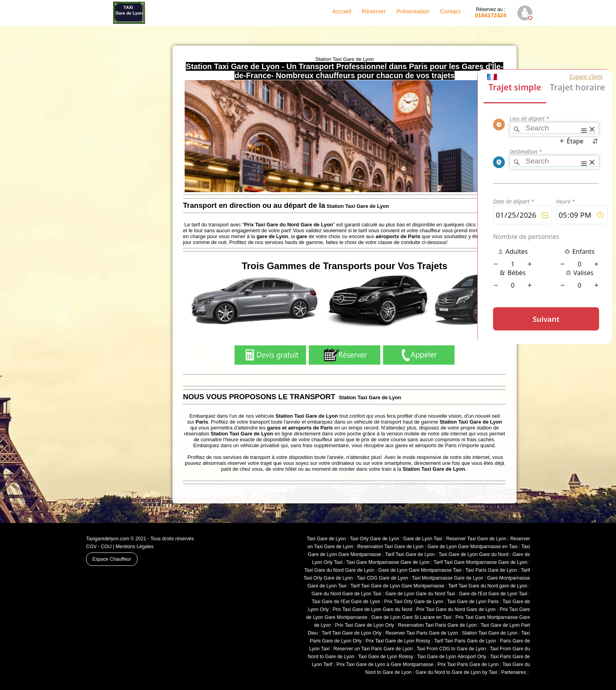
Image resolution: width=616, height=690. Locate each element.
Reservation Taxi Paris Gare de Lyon (437, 625)
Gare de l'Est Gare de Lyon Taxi (493, 594)
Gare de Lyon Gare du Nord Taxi (420, 594)
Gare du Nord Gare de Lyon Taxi (346, 594)
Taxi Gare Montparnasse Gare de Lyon (388, 562)
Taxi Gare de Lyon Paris (473, 602)
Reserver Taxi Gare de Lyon (476, 539)
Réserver (374, 11)
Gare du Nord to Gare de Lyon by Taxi (456, 672)
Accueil (342, 11)
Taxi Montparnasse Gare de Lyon (447, 578)
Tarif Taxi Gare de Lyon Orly (352, 633)
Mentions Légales (135, 547)
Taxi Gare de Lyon (326, 539)
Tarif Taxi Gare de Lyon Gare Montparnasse (397, 586)
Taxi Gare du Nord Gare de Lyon (339, 570)
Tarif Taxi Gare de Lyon (410, 554)
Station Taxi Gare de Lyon (490, 633)
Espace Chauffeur (112, 559)
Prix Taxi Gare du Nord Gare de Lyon (456, 609)
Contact (450, 11)
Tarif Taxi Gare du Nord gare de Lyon (488, 586)
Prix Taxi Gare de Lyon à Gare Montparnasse (385, 664)
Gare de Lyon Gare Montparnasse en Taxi (472, 547)
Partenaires (514, 672)
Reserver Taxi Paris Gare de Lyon (422, 633)
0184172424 (491, 13)
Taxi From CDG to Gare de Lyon (451, 649)
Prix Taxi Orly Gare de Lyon (414, 602)
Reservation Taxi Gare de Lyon (390, 547)
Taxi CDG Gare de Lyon (382, 578)
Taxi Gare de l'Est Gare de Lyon (346, 602)
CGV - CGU (99, 547)
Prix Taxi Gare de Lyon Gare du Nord (372, 609)
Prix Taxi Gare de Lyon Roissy (398, 641)
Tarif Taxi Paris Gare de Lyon (465, 641)
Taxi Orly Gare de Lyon (374, 539)
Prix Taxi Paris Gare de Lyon (468, 664)
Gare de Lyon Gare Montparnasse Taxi (420, 570)
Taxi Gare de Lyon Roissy (386, 657)
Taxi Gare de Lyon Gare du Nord (473, 554)
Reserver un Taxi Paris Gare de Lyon (373, 649)
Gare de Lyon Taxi (423, 539)
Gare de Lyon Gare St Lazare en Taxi (411, 617)
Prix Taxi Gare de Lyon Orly (365, 625)
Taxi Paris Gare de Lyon (491, 570)
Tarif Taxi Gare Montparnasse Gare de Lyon (481, 562)
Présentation (413, 11)
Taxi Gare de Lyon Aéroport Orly (452, 657)
